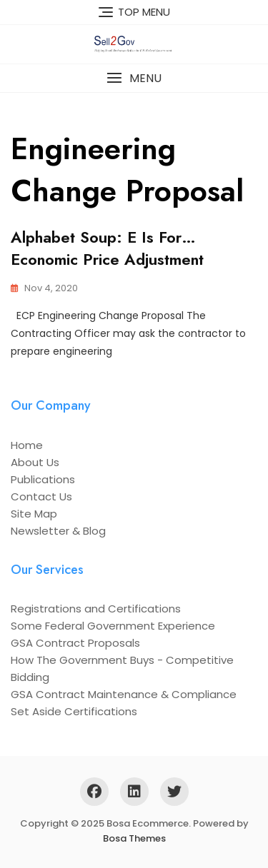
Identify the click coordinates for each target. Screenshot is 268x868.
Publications (43, 479)
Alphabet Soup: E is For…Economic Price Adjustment (107, 248)
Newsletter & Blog (58, 531)
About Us (35, 462)
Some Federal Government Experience (113, 626)
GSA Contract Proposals (75, 643)
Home (27, 445)
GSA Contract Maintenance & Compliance (124, 694)
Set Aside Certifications (74, 711)
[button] (134, 78)
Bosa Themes (134, 838)
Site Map (34, 514)
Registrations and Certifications (96, 609)
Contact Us (41, 496)
